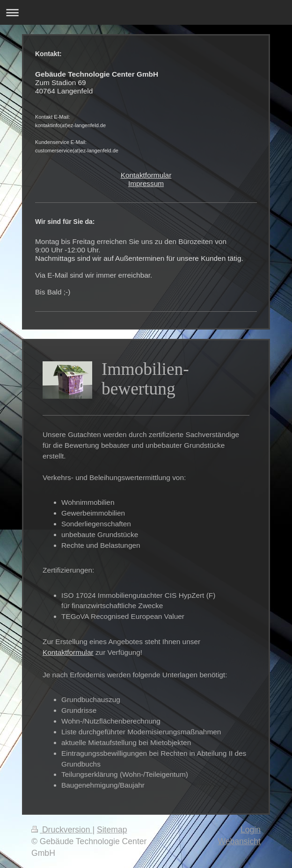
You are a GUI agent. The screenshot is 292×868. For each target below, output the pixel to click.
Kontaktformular (146, 175)
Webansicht (239, 841)
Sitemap (112, 830)
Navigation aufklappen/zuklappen (146, 12)
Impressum (146, 183)
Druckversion (62, 830)
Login (251, 830)
